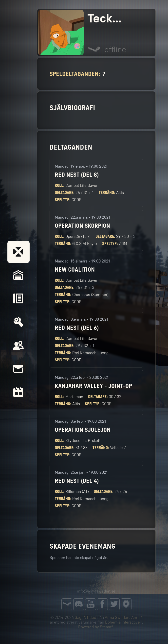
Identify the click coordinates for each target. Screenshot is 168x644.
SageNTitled (85, 618)
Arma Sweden (117, 618)
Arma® (137, 618)
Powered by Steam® (96, 627)
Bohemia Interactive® (124, 622)
